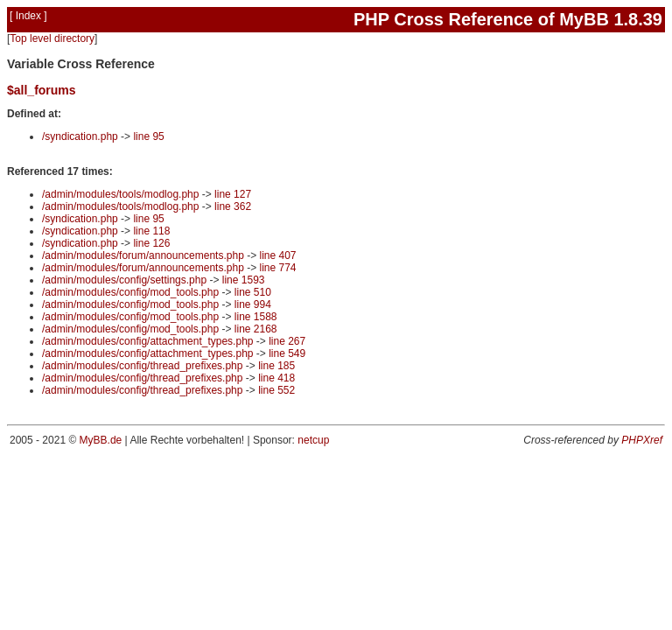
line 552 (276, 390)
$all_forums (42, 90)
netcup (313, 440)
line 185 (276, 366)
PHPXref (642, 440)
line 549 (287, 353)
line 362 (233, 206)
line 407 (277, 255)
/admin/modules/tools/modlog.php (120, 194)
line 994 (253, 304)
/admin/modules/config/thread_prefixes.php (142, 366)
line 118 (151, 231)
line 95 (148, 136)
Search (604, 52)
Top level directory (52, 38)
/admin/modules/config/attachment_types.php (147, 341)
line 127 (233, 194)
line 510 (253, 292)
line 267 (287, 341)
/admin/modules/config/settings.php (124, 280)
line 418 (276, 378)
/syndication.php (80, 136)
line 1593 (244, 280)
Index (28, 16)
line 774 (277, 268)
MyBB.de (101, 440)
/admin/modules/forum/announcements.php (143, 255)
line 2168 (256, 329)
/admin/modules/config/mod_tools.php (130, 292)
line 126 (151, 243)
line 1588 (256, 317)
